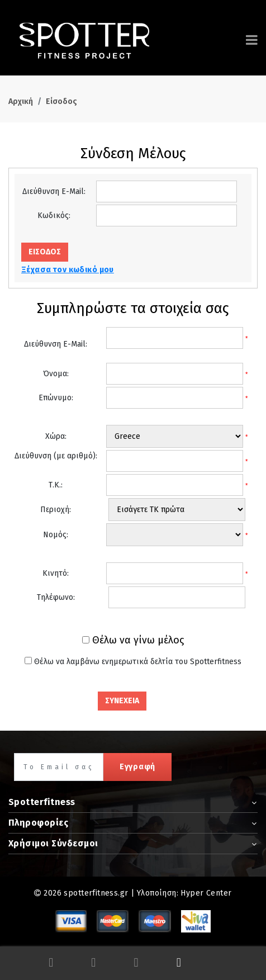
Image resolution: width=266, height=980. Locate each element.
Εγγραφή (137, 767)
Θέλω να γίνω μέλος (138, 640)
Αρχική (21, 101)
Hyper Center (206, 893)
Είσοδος (61, 101)
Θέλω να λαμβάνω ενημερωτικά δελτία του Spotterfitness (138, 662)
